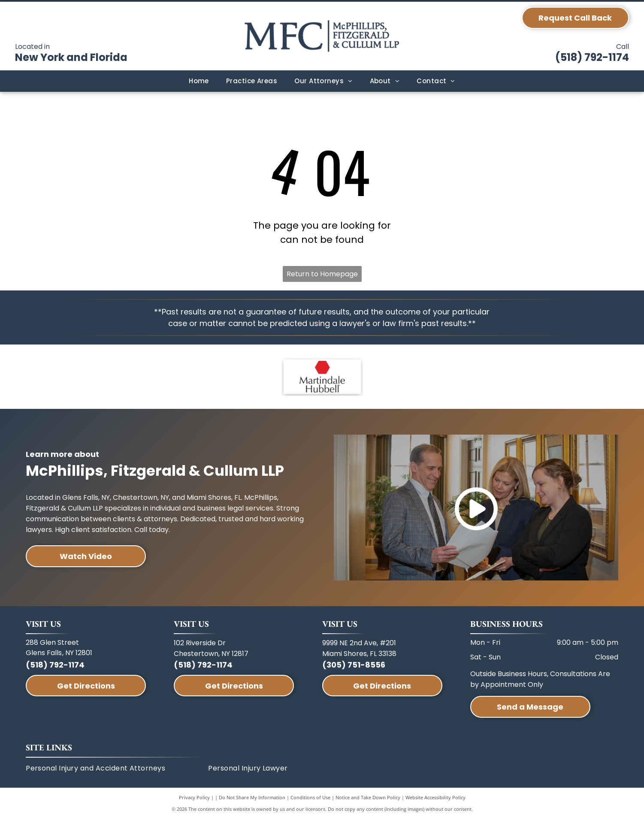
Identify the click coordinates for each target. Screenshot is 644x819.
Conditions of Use (310, 797)
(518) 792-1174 (592, 57)
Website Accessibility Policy (435, 797)
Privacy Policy (194, 797)
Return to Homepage (322, 274)
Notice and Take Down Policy (368, 797)
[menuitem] (199, 81)
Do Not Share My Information (252, 797)
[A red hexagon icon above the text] (322, 377)
